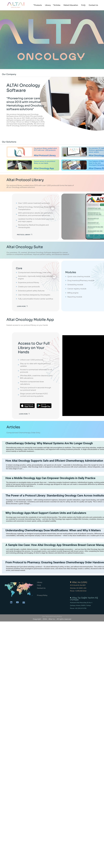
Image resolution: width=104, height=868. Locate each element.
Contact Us (41, 588)
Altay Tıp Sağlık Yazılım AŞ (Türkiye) (84, 599)
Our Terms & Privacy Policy (52, 617)
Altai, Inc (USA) (80, 582)
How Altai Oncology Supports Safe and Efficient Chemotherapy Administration (54, 461)
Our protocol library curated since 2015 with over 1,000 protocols (45, 149)
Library (40, 582)
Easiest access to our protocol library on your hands (45, 162)
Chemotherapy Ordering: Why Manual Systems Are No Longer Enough (49, 443)
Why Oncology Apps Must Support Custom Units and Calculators (46, 513)
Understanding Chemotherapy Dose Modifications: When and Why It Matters (53, 530)
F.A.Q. (39, 585)
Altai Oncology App (44, 168)
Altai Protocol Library (45, 155)
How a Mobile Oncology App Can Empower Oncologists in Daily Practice (50, 478)
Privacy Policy (42, 595)
